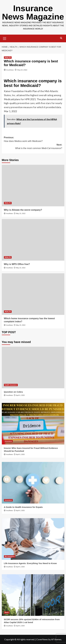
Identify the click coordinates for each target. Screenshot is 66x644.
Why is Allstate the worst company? (23, 210)
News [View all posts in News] (7, 612)
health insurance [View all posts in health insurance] (11, 385)
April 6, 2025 (20, 395)
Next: (33, 147)
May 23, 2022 (22, 70)
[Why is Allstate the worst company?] (33, 186)
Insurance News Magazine (33, 12)
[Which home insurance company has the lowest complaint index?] (33, 294)
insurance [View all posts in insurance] (8, 441)
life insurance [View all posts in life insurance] (10, 556)
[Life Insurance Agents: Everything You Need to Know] (33, 539)
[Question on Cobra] (33, 367)
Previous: (33, 140)
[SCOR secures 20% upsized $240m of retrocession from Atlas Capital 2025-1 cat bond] (33, 595)
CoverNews (42, 639)
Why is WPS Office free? (17, 264)
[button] (5, 38)
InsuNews (10, 70)
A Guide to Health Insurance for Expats (23, 507)
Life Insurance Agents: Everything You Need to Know (30, 563)
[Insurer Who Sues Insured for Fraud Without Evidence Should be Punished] (33, 424)
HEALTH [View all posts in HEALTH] (8, 57)
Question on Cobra (13, 392)
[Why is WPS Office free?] (33, 240)
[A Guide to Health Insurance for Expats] (33, 483)
